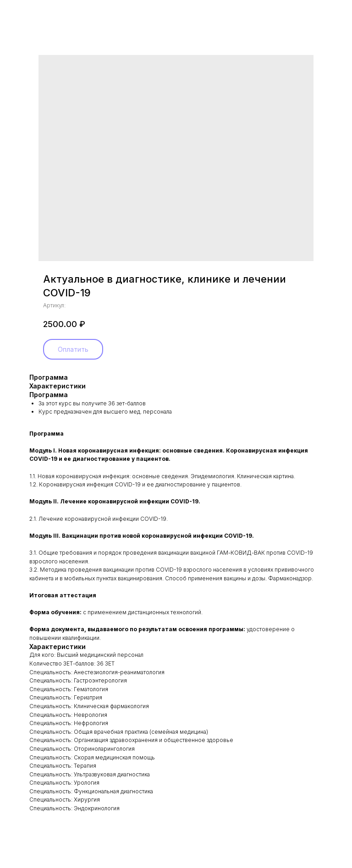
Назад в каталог (38, 13)
